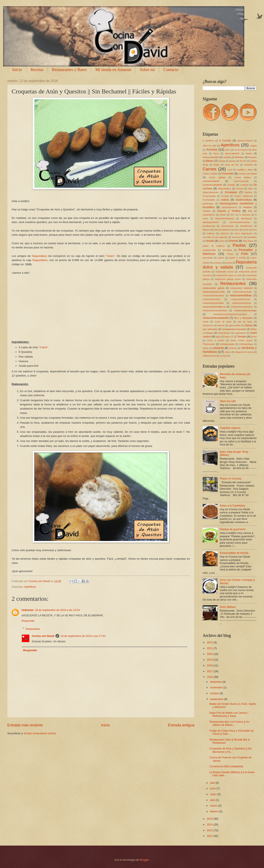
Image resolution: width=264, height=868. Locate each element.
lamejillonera (246, 226)
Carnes (210, 169)
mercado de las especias (215, 237)
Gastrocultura (244, 200)
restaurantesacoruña (214, 292)
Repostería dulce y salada (230, 265)
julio (213, 783)
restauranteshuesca (242, 303)
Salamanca (208, 325)
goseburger (208, 204)
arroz (228, 150)
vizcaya (223, 356)
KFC (233, 215)
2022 (210, 642)
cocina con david (248, 174)
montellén (252, 237)
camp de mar (232, 165)
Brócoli (243, 161)
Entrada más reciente (25, 725)
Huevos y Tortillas (229, 211)
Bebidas (239, 157)
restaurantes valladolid (241, 288)
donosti (240, 189)
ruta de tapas (245, 322)
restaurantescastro (212, 299)
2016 (210, 677)
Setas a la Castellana (232, 506)
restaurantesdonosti (241, 299)
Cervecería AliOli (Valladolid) (226, 766)
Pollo (244, 254)
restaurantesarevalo (242, 292)
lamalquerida (209, 226)
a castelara (208, 141)
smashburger (224, 333)
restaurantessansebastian (215, 311)
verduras (233, 348)
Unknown (28, 610)
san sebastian (210, 329)
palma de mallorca (214, 246)
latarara (206, 230)
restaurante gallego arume (228, 279)
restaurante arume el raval (229, 275)
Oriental (233, 241)
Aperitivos (30, 587)
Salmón (221, 325)
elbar (251, 189)
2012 (210, 836)
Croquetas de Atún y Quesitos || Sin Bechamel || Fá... (231, 750)
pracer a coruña (237, 258)
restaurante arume (225, 272)
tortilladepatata (227, 344)
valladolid (218, 348)
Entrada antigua (181, 725)
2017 (210, 671)
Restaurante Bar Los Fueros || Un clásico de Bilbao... (229, 723)
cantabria (248, 165)
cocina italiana (243, 177)
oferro (222, 241)
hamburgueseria (229, 207)
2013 (210, 830)
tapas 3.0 (229, 337)
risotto (206, 322)
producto (218, 263)
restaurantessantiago (245, 310)
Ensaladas (231, 192)
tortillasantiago (246, 344)
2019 (210, 660)
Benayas (253, 157)
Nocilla (210, 241)
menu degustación (243, 234)
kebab (223, 215)
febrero (215, 811)
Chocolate (228, 173)
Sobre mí (147, 70)
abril (213, 800)
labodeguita (246, 219)
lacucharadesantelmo (240, 222)
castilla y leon (245, 170)
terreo (254, 337)
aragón (253, 146)
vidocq (228, 352)
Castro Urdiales (210, 174)
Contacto (171, 70)
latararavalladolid (222, 230)
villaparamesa (209, 356)
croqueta (244, 185)
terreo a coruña (216, 340)
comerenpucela (241, 181)
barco (216, 154)
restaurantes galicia (214, 288)
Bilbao (210, 161)
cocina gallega (217, 177)
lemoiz (246, 230)
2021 (210, 648)
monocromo (237, 237)
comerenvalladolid (212, 185)
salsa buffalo (235, 325)
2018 (210, 665)
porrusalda (208, 258)
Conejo (231, 185)
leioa (236, 230)
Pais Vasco (248, 241)
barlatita (227, 157)
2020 (210, 654)
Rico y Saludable (243, 318)
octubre (215, 693)
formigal (225, 196)
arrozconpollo (241, 150)
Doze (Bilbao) (228, 607)
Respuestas (33, 629)
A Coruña (225, 140)
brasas (233, 161)
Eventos (248, 192)
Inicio (17, 70)
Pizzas (230, 254)
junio (213, 788)
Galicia (225, 200)
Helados (248, 207)
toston (206, 348)
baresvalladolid (211, 157)
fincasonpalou (209, 196)
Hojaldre (207, 211)
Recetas (37, 70)
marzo (214, 806)
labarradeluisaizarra (225, 219)
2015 (210, 819)
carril (230, 170)
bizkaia (222, 161)
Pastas (239, 245)
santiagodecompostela (234, 329)
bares (249, 153)
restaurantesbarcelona (213, 296)
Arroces (212, 149)
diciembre (216, 682)
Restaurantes (233, 283)
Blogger (144, 860)
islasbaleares (209, 215)
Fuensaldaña (209, 200)
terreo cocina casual (241, 340)
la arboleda (245, 215)
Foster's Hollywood (243, 196)
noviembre (217, 687)
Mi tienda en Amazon (113, 70)
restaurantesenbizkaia (213, 303)
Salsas (249, 325)
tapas (218, 337)
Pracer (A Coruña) (231, 479)
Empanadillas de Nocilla (234, 553)
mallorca (211, 234)
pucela (229, 263)
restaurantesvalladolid (216, 318)
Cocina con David (43, 636)
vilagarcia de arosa (244, 352)
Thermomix (209, 344)
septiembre (217, 699)
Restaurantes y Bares (69, 70)
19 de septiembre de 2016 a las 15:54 (57, 610)
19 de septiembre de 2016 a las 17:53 (83, 636)
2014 (210, 824)
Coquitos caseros (230, 428)
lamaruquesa (228, 226)
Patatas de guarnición (233, 529)
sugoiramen (240, 333)
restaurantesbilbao (241, 295)
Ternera (242, 337)
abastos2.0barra (245, 141)
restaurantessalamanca (242, 307)
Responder (28, 621)
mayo (214, 794)
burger (217, 165)
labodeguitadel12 (211, 222)
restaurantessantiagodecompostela (230, 314)
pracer (221, 258)
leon (255, 230)
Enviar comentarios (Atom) (40, 733)
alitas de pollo (210, 146)
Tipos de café (228, 401)
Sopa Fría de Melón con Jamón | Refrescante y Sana (229, 714)
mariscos (225, 234)
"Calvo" (110, 256)
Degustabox (39, 256)
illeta (250, 211)
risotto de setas (223, 322)
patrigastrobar (209, 250)
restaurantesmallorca (214, 307)
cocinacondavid (211, 181)
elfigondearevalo (211, 192)
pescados (227, 250)
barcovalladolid (232, 154)
